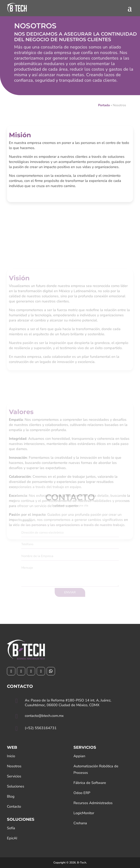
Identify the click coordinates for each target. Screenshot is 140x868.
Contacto (14, 806)
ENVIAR (70, 589)
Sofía (11, 828)
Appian (79, 756)
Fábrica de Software (90, 783)
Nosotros (14, 766)
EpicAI (12, 838)
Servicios (14, 776)
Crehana (80, 823)
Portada (104, 105)
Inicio (11, 756)
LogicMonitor (84, 813)
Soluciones (16, 786)
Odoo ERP (82, 793)
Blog (11, 796)
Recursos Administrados (93, 803)
